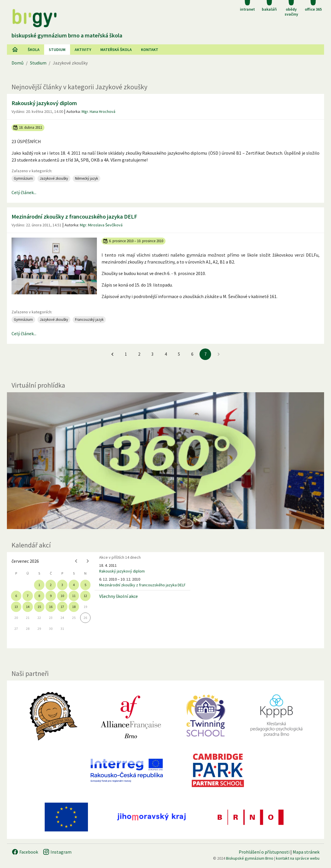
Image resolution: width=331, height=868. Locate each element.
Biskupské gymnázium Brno (250, 858)
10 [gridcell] (62, 596)
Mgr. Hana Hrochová (98, 111)
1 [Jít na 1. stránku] (126, 354)
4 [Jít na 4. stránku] (166, 354)
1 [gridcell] (39, 585)
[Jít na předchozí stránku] (112, 354)
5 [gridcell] (85, 585)
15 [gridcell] (39, 607)
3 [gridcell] (62, 585)
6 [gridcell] (16, 596)
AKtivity (83, 50)
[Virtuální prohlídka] (165, 461)
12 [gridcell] (85, 596)
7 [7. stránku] (205, 354)
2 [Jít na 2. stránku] (139, 354)
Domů (18, 63)
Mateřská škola (116, 50)
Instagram (57, 852)
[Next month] (88, 561)
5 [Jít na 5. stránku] (179, 354)
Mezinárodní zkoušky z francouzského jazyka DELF (74, 216)
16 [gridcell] (51, 607)
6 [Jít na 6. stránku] (192, 354)
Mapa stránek (306, 852)
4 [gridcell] (74, 585)
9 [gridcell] (51, 596)
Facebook (25, 852)
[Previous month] (76, 561)
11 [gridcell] (74, 596)
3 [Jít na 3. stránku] (152, 354)
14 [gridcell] (28, 607)
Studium (57, 50)
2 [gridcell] (51, 585)
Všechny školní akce (119, 596)
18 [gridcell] (74, 607)
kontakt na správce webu (298, 858)
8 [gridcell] (39, 596)
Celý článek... (24, 192)
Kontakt (150, 50)
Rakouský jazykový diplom (44, 103)
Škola (34, 50)
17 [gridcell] (62, 607)
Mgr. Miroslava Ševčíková (101, 225)
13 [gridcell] (16, 607)
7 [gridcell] (28, 596)
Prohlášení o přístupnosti (264, 852)
